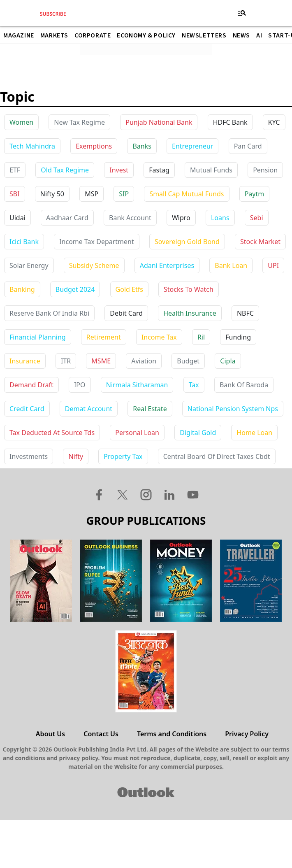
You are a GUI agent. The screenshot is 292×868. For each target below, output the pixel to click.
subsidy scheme (94, 265)
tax (194, 385)
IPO (80, 385)
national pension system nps (233, 409)
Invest (119, 170)
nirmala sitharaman (137, 385)
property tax (123, 456)
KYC (274, 122)
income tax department (97, 242)
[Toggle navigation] (242, 13)
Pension (265, 170)
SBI (15, 194)
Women (21, 122)
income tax (159, 337)
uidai (17, 218)
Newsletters (204, 35)
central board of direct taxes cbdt (217, 456)
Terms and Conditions (172, 734)
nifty (76, 456)
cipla (228, 361)
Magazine (19, 35)
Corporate (93, 35)
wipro (181, 218)
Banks (142, 146)
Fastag (159, 170)
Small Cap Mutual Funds (187, 194)
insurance (25, 361)
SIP (124, 194)
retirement (104, 337)
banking (22, 289)
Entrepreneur (192, 146)
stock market (260, 242)
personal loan (137, 433)
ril (201, 337)
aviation (144, 361)
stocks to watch (189, 289)
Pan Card (248, 146)
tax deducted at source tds (52, 433)
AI (259, 35)
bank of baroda (244, 385)
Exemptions (94, 146)
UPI (273, 265)
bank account (130, 218)
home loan (254, 433)
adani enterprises (167, 265)
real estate (150, 409)
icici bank (24, 242)
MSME (101, 361)
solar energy (29, 265)
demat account (89, 409)
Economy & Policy (146, 35)
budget (188, 361)
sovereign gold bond (187, 242)
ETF (15, 170)
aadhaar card (67, 218)
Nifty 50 (52, 194)
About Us (50, 734)
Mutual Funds (211, 170)
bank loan (231, 265)
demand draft (31, 385)
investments (29, 456)
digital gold (198, 433)
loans (220, 218)
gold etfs (129, 289)
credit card (27, 409)
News (241, 35)
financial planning (38, 337)
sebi (257, 218)
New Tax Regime (79, 122)
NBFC (245, 313)
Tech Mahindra (32, 146)
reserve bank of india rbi (49, 313)
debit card (126, 313)
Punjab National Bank (159, 122)
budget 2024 (75, 289)
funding (238, 337)
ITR (66, 361)
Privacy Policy (247, 734)
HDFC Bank (230, 122)
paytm (255, 194)
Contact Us (101, 734)
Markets (54, 35)
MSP (92, 194)
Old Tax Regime (65, 170)
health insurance (190, 313)
